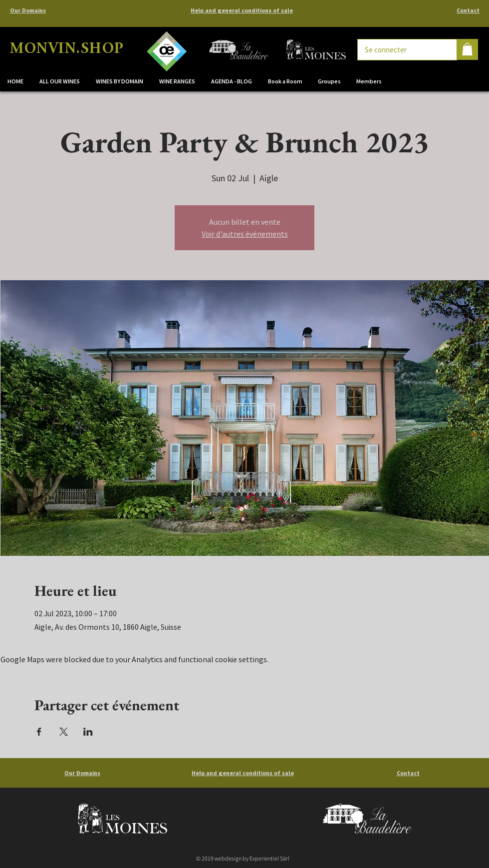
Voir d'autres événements (245, 234)
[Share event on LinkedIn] (88, 732)
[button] (120, 81)
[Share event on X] (64, 732)
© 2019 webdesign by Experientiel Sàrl (243, 858)
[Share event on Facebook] (39, 732)
